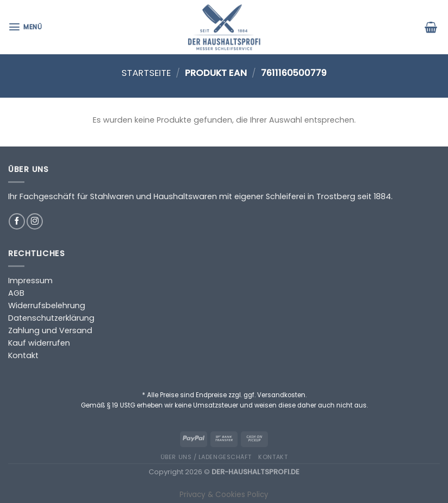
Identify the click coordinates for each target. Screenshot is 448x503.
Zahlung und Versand (50, 330)
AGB (16, 293)
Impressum (30, 281)
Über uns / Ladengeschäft (206, 457)
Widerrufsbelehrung (47, 305)
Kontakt (23, 355)
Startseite (146, 73)
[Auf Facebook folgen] (17, 221)
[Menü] (26, 27)
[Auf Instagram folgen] (35, 221)
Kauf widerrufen (39, 343)
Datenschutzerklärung (51, 318)
